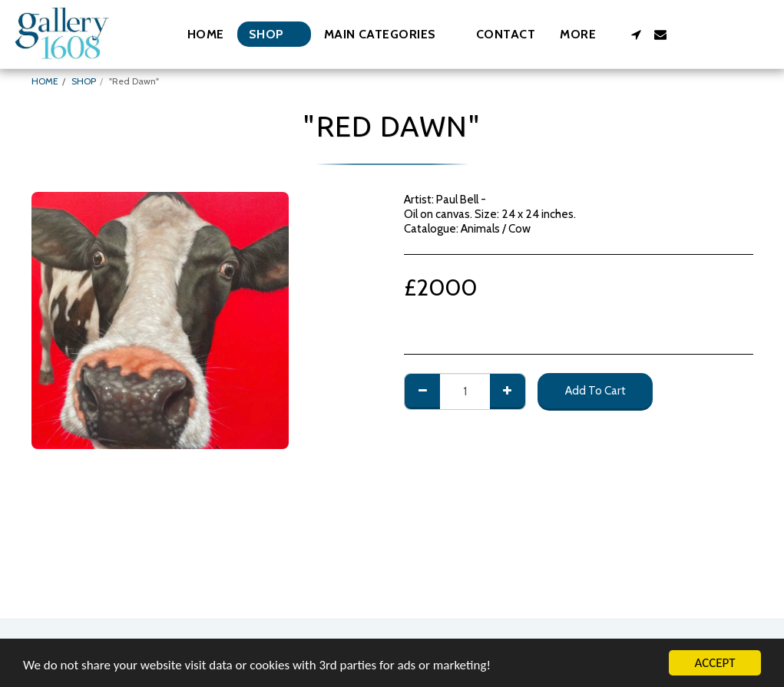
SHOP (84, 81)
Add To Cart (595, 390)
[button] (388, 34)
